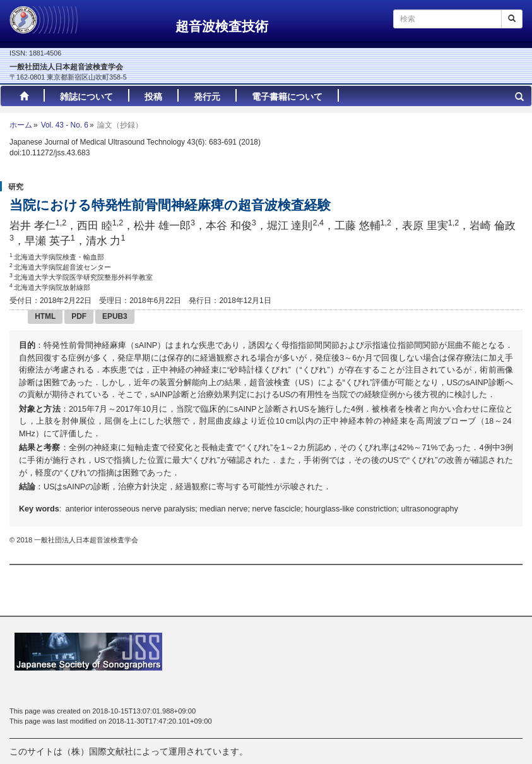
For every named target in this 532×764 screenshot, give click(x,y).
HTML (45, 316)
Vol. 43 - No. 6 (65, 125)
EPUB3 (115, 316)
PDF (79, 316)
